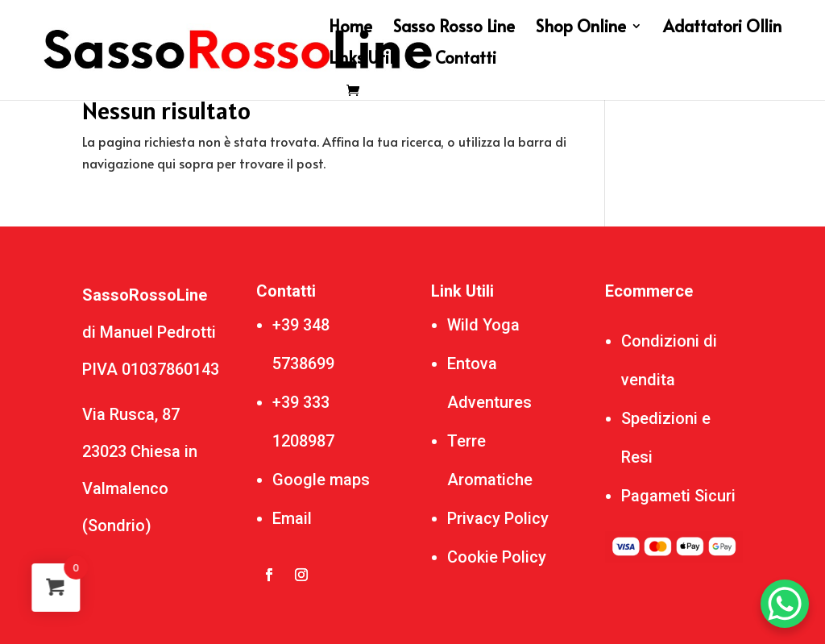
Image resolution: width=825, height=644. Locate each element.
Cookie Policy (497, 557)
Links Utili (363, 60)
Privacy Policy (498, 518)
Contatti (466, 60)
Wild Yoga (483, 325)
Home (350, 29)
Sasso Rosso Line (454, 29)
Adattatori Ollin (722, 29)
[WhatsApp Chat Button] (785, 604)
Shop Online (581, 29)
